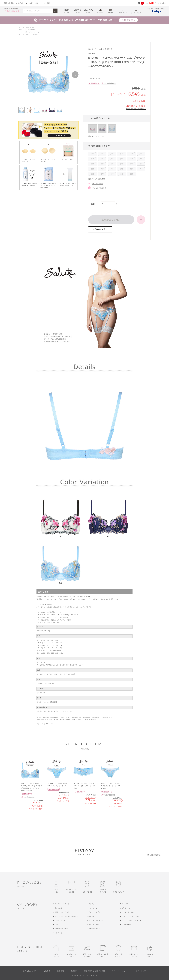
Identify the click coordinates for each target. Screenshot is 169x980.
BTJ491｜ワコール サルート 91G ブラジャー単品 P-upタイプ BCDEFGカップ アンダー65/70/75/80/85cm (31, 787)
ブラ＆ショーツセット (62, 904)
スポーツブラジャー (61, 929)
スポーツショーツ (94, 929)
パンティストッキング (96, 920)
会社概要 (47, 971)
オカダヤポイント (34, 3)
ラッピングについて (99, 188)
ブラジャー (92, 904)
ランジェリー (59, 908)
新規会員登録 (9, 3)
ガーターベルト (127, 908)
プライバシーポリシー (120, 971)
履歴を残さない (156, 855)
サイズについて (98, 184)
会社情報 (47, 3)
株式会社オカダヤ (30, 971)
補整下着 (91, 916)
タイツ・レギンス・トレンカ (131, 920)
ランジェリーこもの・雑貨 (131, 916)
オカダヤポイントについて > (136, 109)
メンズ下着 (58, 933)
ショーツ (125, 904)
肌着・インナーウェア (62, 912)
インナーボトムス (128, 912)
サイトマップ (141, 971)
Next (75, 75)
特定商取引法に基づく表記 (95, 971)
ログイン (21, 3)
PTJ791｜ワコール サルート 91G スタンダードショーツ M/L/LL (111, 786)
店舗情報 (74, 971)
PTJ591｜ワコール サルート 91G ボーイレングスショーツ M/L (84, 786)
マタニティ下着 (94, 925)
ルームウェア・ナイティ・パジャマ (66, 916)
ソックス (58, 925)
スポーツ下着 (126, 925)
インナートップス (94, 912)
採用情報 (61, 971)
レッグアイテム (60, 920)
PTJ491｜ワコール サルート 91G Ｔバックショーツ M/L (57, 785)
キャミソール (93, 908)
